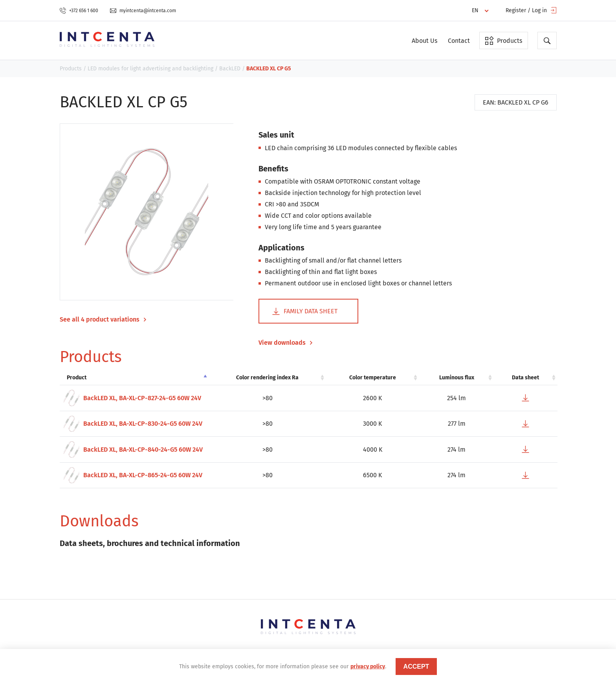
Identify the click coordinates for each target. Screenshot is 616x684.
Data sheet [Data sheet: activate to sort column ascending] (525, 378)
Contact (459, 41)
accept (416, 667)
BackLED (230, 69)
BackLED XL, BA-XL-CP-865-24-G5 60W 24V (133, 475)
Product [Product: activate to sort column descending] (77, 378)
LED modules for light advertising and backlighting (150, 69)
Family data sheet (305, 311)
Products (504, 40)
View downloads (286, 343)
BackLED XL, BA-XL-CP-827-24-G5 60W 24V (132, 398)
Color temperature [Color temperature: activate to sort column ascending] (373, 378)
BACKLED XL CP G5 (269, 69)
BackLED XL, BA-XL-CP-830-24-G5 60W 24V (133, 424)
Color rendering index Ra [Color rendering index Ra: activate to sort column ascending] (267, 378)
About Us (424, 41)
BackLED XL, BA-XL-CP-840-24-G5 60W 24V (133, 450)
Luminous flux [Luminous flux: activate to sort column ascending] (457, 378)
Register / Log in (531, 10)
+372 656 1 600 (79, 11)
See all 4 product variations (103, 319)
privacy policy (368, 667)
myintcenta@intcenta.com (143, 11)
